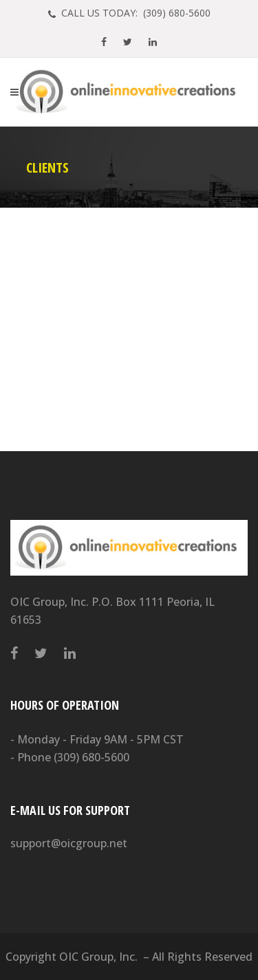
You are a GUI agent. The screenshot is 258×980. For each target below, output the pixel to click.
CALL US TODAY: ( (135, 13)
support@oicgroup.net (69, 843)
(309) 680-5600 (92, 757)
